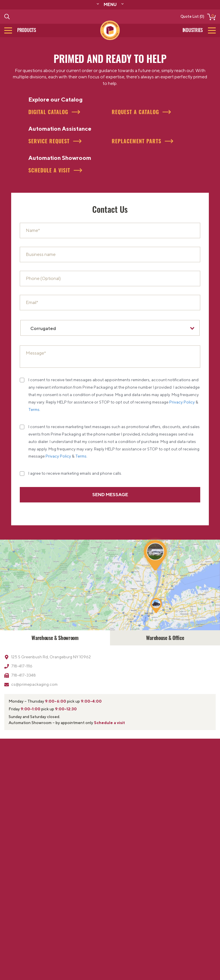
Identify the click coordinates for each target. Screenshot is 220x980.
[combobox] (110, 328)
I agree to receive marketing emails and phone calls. (75, 473)
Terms (34, 410)
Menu (110, 4)
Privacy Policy (182, 402)
